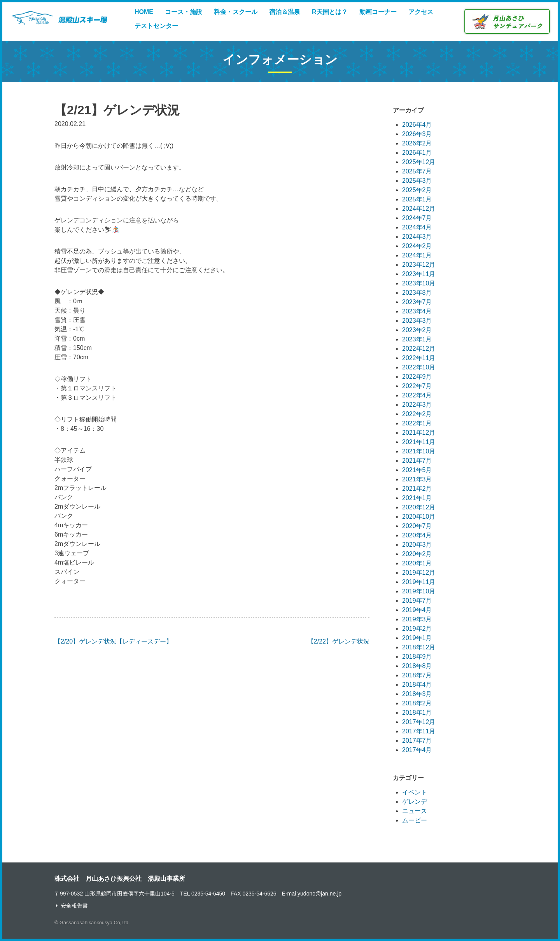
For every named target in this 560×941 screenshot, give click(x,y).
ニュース (415, 811)
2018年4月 (417, 685)
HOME (144, 12)
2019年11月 (419, 582)
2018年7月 (417, 675)
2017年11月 (419, 731)
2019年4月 (417, 610)
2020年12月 (419, 507)
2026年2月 (417, 143)
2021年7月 (417, 461)
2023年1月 (417, 339)
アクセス (421, 12)
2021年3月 (417, 479)
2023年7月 (417, 302)
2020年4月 (417, 535)
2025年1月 (417, 199)
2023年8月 (417, 293)
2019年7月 (417, 601)
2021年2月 (417, 489)
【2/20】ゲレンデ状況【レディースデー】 (113, 641)
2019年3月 (417, 619)
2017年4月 (417, 750)
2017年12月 (419, 722)
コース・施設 (184, 12)
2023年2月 (417, 330)
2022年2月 (417, 414)
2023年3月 (417, 321)
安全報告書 (74, 906)
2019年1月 (417, 638)
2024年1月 (417, 255)
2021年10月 (419, 451)
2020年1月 (417, 563)
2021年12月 (419, 433)
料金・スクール (236, 12)
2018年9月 (417, 657)
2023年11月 (419, 274)
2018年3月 (417, 694)
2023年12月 (419, 265)
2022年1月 (417, 423)
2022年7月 (417, 386)
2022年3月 (417, 405)
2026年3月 (417, 134)
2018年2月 (417, 703)
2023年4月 (417, 311)
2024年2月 (417, 246)
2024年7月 (417, 218)
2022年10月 (419, 367)
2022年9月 (417, 377)
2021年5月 (417, 470)
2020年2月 (417, 554)
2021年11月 (419, 442)
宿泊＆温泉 (285, 12)
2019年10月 (419, 591)
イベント (415, 792)
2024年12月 (419, 209)
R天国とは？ (330, 12)
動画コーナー (378, 12)
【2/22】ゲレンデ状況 (339, 641)
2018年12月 (419, 647)
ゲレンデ (415, 802)
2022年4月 (417, 395)
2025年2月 (417, 190)
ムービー (415, 820)
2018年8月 (417, 666)
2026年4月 (417, 125)
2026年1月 (417, 153)
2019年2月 (417, 629)
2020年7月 (417, 526)
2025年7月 (417, 171)
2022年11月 (419, 358)
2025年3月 (417, 181)
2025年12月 (419, 162)
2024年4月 (417, 227)
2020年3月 (417, 545)
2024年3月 (417, 237)
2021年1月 (417, 498)
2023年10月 (419, 283)
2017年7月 (417, 741)
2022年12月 (419, 349)
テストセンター (156, 26)
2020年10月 (419, 517)
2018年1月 (417, 713)
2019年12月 (419, 573)
